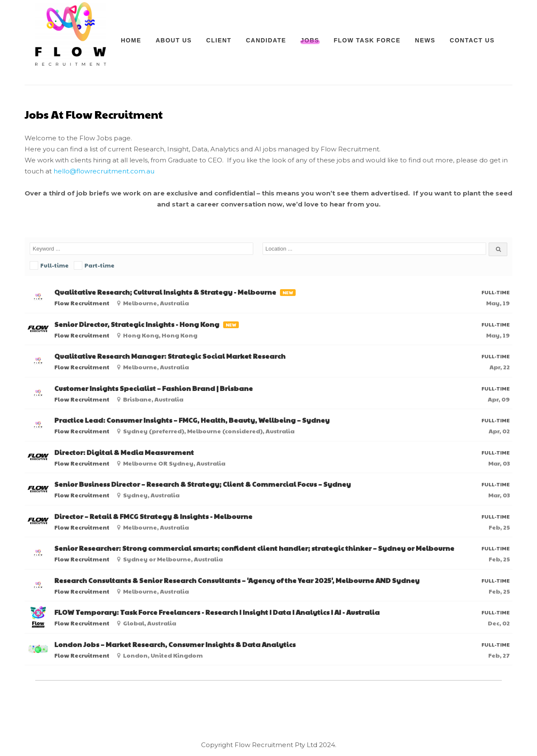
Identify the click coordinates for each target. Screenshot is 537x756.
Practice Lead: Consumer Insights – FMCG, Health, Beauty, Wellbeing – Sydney (192, 420)
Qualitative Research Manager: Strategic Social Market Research (170, 356)
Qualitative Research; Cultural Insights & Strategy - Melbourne (165, 292)
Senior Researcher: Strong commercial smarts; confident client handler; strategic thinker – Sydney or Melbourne (254, 548)
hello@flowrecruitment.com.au (104, 171)
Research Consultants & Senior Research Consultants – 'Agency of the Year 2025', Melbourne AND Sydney (237, 580)
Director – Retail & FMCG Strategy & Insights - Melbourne (153, 516)
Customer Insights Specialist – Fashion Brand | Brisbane (154, 388)
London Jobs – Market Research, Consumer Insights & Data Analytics (175, 644)
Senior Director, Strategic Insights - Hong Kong (137, 324)
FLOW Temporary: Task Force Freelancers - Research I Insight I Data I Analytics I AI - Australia (217, 612)
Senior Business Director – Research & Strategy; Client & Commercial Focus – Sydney (203, 484)
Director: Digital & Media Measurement (124, 452)
